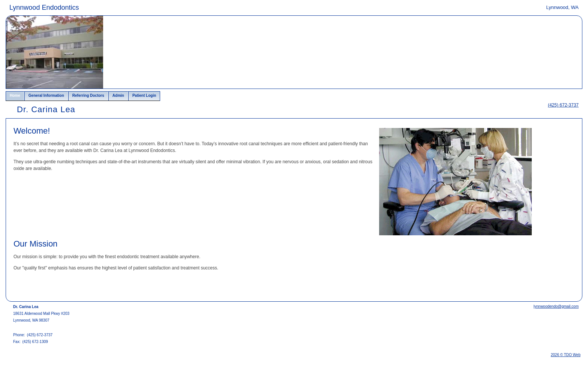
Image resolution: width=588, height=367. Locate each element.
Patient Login (144, 96)
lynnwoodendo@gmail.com (556, 306)
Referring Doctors (88, 96)
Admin (118, 96)
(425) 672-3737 (563, 105)
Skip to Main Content (26, 6)
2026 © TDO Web (566, 355)
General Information (46, 96)
